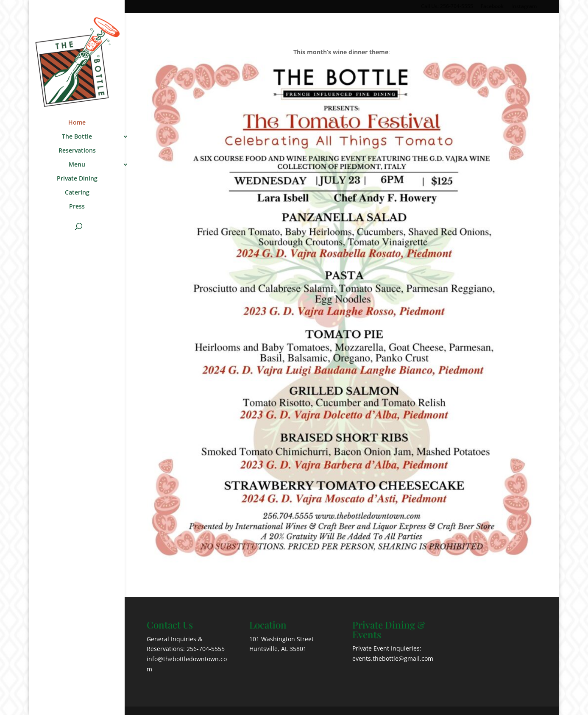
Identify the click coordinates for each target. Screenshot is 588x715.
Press (77, 207)
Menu (77, 165)
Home (77, 123)
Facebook (492, 7)
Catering (77, 193)
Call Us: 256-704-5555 (447, 7)
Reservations (77, 151)
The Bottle (77, 137)
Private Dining (77, 179)
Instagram (524, 7)
